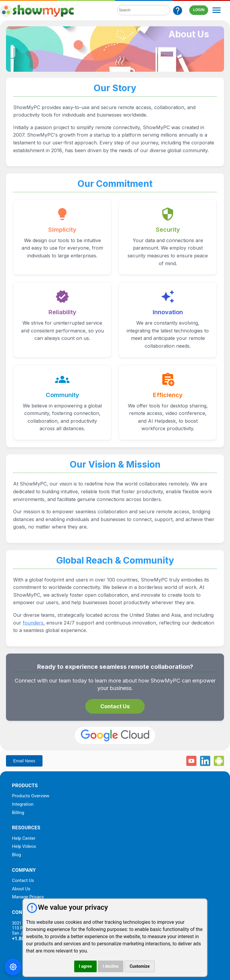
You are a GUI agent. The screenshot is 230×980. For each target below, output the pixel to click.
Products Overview (31, 796)
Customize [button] (140, 966)
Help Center (24, 839)
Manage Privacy (28, 897)
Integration (23, 805)
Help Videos (24, 847)
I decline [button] (110, 966)
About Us (21, 889)
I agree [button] (85, 966)
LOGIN (199, 10)
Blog (16, 855)
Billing (18, 813)
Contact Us (115, 706)
